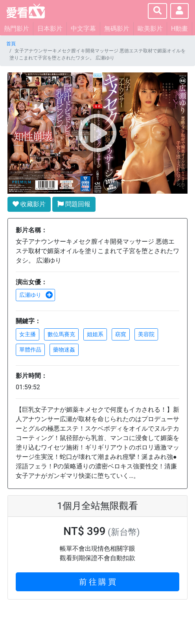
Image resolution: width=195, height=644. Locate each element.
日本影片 (50, 29)
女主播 (28, 334)
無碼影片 (117, 29)
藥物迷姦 (64, 350)
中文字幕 (83, 29)
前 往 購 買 (98, 582)
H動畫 (179, 29)
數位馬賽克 (61, 334)
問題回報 (74, 204)
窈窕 (121, 334)
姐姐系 (95, 334)
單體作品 (30, 350)
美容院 (146, 334)
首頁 (11, 44)
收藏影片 (29, 204)
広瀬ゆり (36, 295)
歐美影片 (150, 29)
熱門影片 (17, 29)
